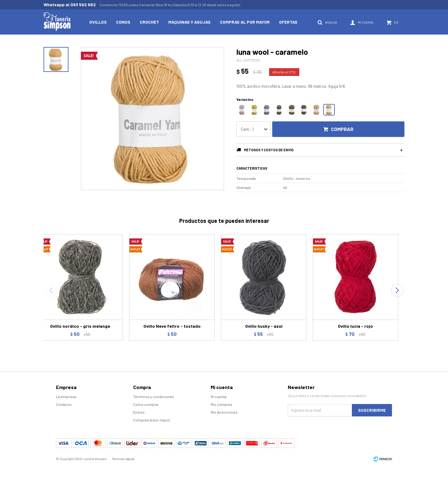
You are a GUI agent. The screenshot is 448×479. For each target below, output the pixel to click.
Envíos (139, 412)
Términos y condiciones (154, 397)
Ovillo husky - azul (264, 326)
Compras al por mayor (245, 22)
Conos (123, 22)
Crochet (149, 22)
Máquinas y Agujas (189, 22)
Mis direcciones (224, 412)
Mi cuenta (219, 397)
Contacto (64, 404)
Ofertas (288, 22)
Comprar (342, 129)
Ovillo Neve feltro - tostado (172, 326)
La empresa (66, 397)
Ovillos (98, 22)
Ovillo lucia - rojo (355, 326)
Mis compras (222, 404)
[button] (397, 290)
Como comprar (146, 404)
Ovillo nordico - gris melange (80, 326)
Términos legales (123, 459)
